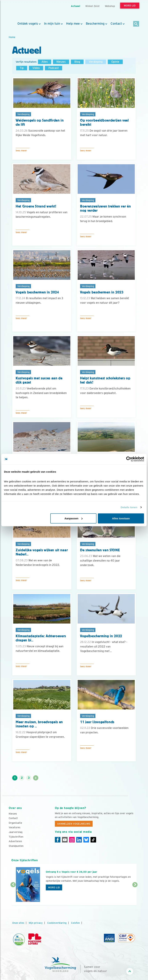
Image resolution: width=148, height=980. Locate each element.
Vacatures (15, 827)
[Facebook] (58, 840)
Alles (45, 62)
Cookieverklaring (57, 923)
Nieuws (61, 62)
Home (12, 37)
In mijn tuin (52, 24)
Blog (77, 62)
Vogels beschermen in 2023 (102, 292)
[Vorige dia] (13, 895)
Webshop (110, 6)
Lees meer (21, 151)
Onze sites (18, 923)
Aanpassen (73, 518)
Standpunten (16, 846)
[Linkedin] (79, 840)
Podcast (54, 68)
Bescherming (95, 24)
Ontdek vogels (28, 24)
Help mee (73, 24)
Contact (116, 24)
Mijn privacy (36, 923)
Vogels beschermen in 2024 (37, 292)
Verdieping (96, 62)
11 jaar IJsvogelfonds (97, 722)
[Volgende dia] (135, 895)
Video (36, 68)
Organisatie (15, 823)
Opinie (115, 62)
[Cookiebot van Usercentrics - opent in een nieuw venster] (129, 459)
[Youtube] (65, 840)
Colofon (75, 923)
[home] (24, 11)
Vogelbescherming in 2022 (101, 636)
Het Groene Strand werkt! (36, 206)
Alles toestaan (121, 518)
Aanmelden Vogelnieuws (74, 824)
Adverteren (15, 841)
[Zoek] (136, 24)
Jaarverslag (16, 832)
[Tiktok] (93, 840)
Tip (22, 68)
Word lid (54, 887)
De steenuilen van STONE (100, 550)
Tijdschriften (16, 837)
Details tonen (129, 507)
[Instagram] (72, 840)
